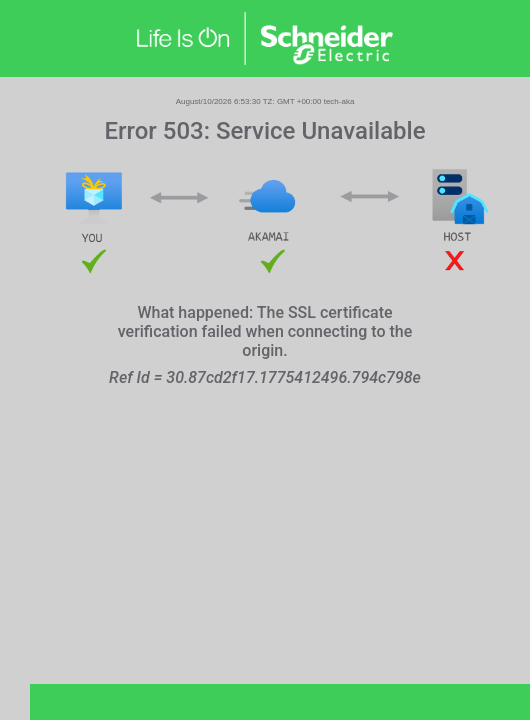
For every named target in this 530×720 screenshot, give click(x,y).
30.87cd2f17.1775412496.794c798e (293, 377)
